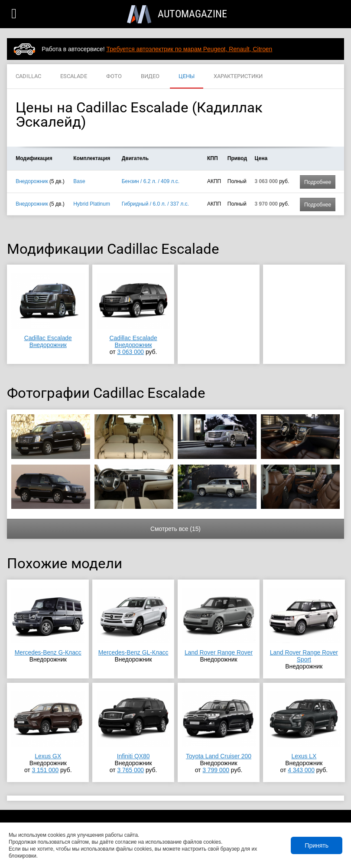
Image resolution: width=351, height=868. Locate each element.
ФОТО (114, 77)
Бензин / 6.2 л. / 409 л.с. (151, 181)
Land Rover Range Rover (219, 652)
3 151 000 (45, 770)
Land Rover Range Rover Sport (304, 656)
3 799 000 (216, 770)
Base (79, 181)
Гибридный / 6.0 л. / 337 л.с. (155, 204)
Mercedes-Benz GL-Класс (133, 652)
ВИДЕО (150, 77)
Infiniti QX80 (133, 756)
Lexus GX (48, 756)
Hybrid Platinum (92, 204)
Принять (317, 845)
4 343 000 (301, 770)
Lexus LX (304, 756)
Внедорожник (32, 181)
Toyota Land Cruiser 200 (219, 756)
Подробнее (318, 182)
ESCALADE (74, 77)
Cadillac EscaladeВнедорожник (48, 341)
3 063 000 (130, 352)
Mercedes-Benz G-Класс (48, 652)
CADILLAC (28, 77)
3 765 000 (130, 770)
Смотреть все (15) (175, 529)
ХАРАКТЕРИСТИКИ (238, 77)
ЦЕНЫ (187, 77)
